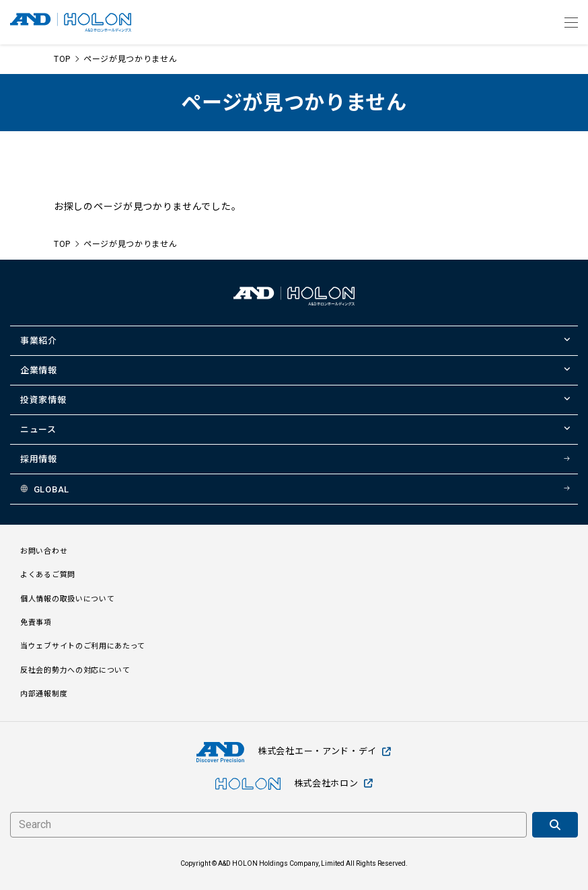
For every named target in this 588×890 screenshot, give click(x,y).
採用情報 (39, 459)
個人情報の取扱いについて (67, 599)
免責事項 (36, 623)
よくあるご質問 (48, 575)
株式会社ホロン (294, 784)
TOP (62, 59)
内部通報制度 (44, 694)
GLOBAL (51, 489)
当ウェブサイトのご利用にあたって (83, 646)
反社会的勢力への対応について (75, 670)
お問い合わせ (44, 551)
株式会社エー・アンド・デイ (294, 752)
